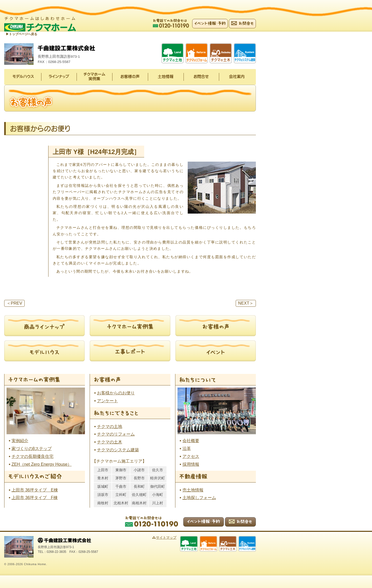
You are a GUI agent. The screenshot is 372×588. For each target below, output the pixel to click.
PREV (14, 303)
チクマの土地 (110, 427)
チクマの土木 (110, 442)
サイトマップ (175, 538)
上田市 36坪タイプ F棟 (35, 498)
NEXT (246, 303)
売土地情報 (193, 490)
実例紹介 (20, 441)
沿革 (187, 449)
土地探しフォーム (199, 498)
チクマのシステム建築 (118, 450)
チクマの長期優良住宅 (33, 457)
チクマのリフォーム (116, 435)
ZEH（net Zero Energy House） (42, 465)
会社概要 (191, 441)
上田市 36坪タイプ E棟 (35, 490)
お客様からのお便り (116, 393)
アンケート (107, 401)
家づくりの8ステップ (32, 449)
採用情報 (191, 465)
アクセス (191, 457)
